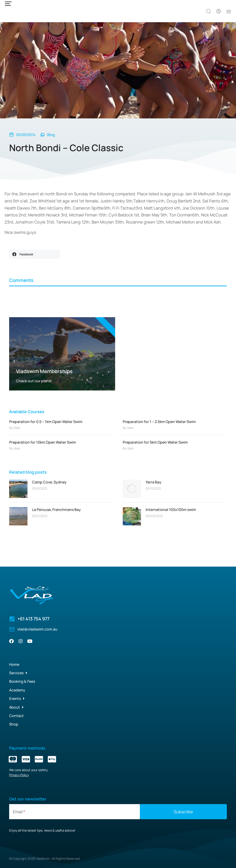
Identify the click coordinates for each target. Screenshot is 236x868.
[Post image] (18, 489)
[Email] (75, 812)
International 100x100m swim (171, 510)
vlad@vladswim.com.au (37, 629)
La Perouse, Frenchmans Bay (56, 510)
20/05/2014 (26, 135)
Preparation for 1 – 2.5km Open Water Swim (159, 422)
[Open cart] (229, 11)
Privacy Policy (19, 775)
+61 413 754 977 (33, 619)
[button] (35, 254)
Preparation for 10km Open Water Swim (43, 442)
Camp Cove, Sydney (49, 482)
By (14, 428)
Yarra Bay (153, 482)
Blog (51, 135)
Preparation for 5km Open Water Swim (155, 442)
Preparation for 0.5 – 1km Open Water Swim (46, 422)
